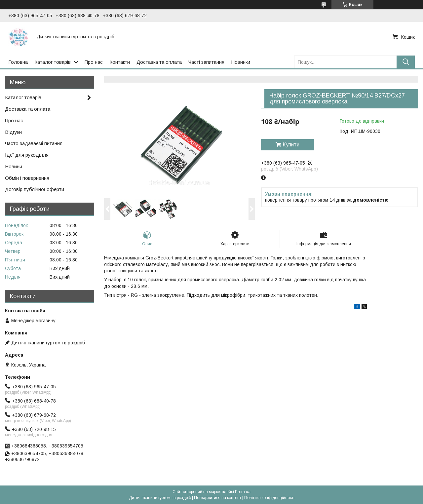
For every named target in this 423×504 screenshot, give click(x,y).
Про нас (94, 62)
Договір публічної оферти (35, 189)
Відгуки (13, 132)
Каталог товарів (53, 62)
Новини (14, 166)
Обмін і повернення (27, 178)
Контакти (120, 62)
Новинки (241, 62)
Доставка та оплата (159, 62)
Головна (18, 62)
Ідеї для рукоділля (27, 155)
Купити (291, 145)
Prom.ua (243, 492)
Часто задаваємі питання (34, 143)
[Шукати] (406, 62)
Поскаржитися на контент (218, 498)
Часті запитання (206, 62)
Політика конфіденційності (269, 498)
